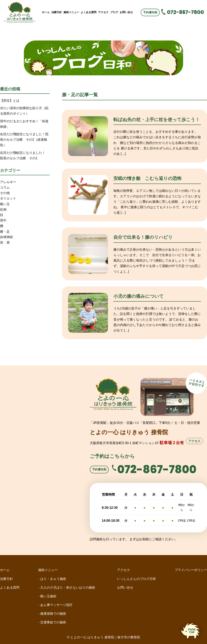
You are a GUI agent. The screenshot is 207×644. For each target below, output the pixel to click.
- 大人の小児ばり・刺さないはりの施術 (68, 588)
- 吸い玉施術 (47, 596)
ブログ (114, 12)
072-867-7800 (185, 12)
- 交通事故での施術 (52, 622)
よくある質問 (89, 12)
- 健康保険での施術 (52, 614)
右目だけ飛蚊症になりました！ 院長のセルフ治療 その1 (24, 155)
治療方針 (57, 12)
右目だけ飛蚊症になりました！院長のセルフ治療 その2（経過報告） (24, 140)
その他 (5, 193)
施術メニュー (71, 12)
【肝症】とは (10, 101)
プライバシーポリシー (191, 570)
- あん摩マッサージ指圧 (55, 605)
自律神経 (6, 237)
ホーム (46, 12)
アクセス (103, 12)
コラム (5, 187)
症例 (3, 210)
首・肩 (5, 242)
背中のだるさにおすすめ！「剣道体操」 (24, 124)
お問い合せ (126, 12)
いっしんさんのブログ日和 (136, 579)
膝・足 (5, 232)
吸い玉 (5, 204)
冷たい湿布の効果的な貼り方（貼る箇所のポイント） (24, 111)
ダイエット (8, 198)
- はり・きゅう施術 (52, 579)
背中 (3, 220)
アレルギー (8, 182)
